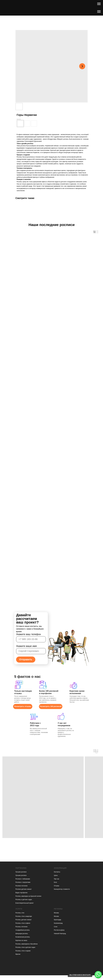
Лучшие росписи (21, 872)
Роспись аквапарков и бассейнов (27, 944)
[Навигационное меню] (99, 4)
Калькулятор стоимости (62, 889)
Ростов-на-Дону (59, 930)
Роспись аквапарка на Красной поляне (28, 896)
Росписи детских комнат (24, 889)
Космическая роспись (23, 937)
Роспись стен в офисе (23, 923)
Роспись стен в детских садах (25, 947)
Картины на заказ (21, 940)
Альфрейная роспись (23, 930)
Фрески (18, 954)
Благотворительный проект (25, 903)
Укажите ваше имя (26, 646)
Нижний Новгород (60, 934)
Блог (56, 882)
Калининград (58, 923)
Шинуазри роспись (22, 934)
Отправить (26, 659)
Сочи (56, 927)
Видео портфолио (22, 893)
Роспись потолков (21, 927)
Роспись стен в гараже (23, 951)
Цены (56, 875)
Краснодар (58, 920)
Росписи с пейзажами (23, 879)
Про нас (57, 879)
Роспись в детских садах (24, 900)
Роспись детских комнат (24, 920)
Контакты (57, 872)
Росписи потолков (22, 886)
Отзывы (57, 886)
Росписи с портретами (23, 882)
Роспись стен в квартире (24, 916)
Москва (56, 913)
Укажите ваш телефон (28, 634)
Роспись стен (20, 913)
